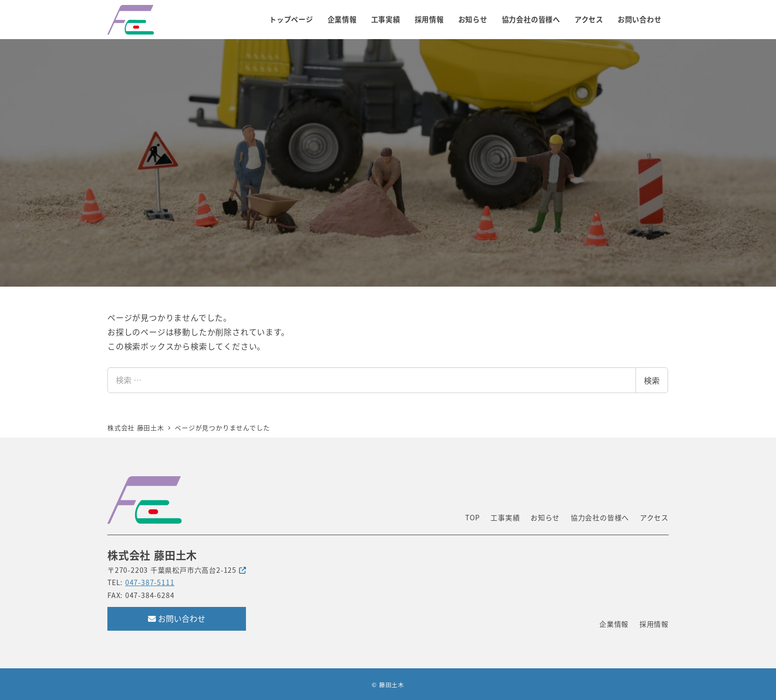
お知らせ (545, 517)
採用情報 (654, 624)
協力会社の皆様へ (600, 517)
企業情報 (614, 624)
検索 (652, 380)
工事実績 (505, 517)
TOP (472, 517)
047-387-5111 (150, 582)
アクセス (654, 517)
